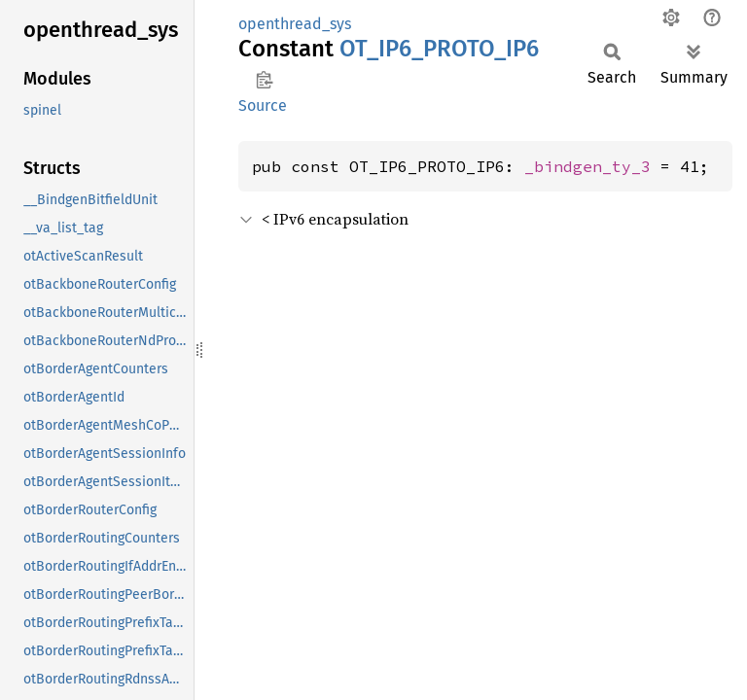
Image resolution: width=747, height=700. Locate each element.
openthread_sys (295, 24)
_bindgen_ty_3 (587, 166)
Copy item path (264, 80)
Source (263, 105)
